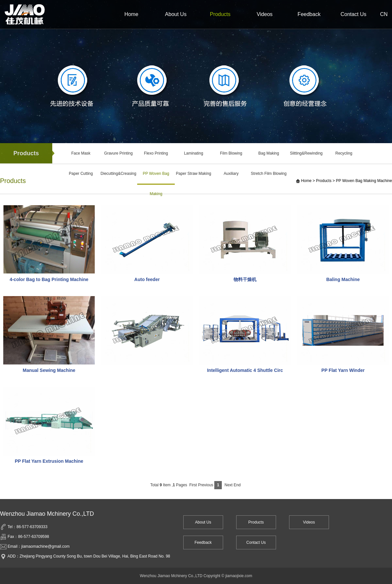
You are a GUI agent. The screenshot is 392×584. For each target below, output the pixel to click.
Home (131, 14)
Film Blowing (231, 153)
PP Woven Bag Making (156, 178)
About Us (176, 14)
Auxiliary (231, 174)
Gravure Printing (118, 153)
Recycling (344, 153)
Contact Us (353, 14)
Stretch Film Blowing (269, 174)
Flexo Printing (156, 153)
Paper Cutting (81, 174)
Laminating (194, 153)
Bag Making (269, 153)
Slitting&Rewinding (306, 153)
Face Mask (81, 153)
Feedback (309, 14)
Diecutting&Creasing (118, 174)
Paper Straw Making (193, 174)
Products (220, 14)
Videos (265, 14)
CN (384, 14)
